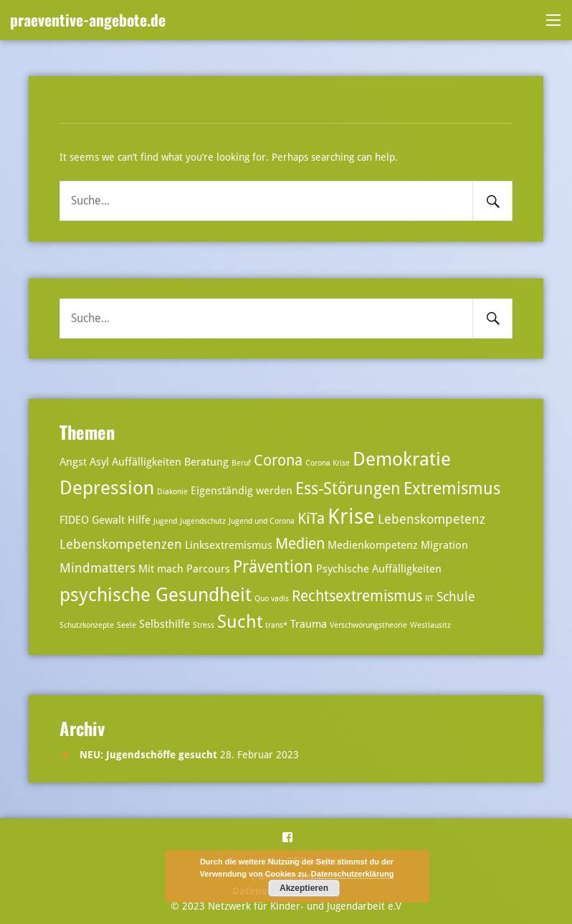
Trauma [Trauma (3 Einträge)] (309, 624)
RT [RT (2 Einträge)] (429, 599)
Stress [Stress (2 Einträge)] (204, 625)
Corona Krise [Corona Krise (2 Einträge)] (328, 463)
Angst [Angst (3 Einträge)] (73, 462)
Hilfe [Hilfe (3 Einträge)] (139, 520)
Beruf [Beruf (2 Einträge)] (241, 463)
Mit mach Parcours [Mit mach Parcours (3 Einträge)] (184, 569)
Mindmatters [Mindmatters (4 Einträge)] (97, 568)
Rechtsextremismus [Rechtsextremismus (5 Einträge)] (357, 596)
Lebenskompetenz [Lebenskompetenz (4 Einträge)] (432, 519)
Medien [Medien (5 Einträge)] (300, 544)
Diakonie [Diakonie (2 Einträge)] (172, 492)
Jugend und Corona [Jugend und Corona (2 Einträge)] (262, 521)
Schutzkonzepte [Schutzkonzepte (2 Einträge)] (87, 625)
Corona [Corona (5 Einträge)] (278, 461)
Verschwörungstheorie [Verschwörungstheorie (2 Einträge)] (368, 625)
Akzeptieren (304, 888)
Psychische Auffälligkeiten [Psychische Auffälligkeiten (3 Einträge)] (379, 569)
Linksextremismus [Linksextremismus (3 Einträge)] (229, 545)
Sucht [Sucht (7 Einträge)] (240, 622)
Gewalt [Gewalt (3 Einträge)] (108, 520)
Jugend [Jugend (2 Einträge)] (165, 521)
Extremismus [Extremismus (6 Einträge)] (452, 489)
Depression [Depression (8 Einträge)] (107, 487)
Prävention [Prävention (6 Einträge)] (273, 567)
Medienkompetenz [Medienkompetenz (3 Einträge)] (373, 545)
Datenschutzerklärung (353, 874)
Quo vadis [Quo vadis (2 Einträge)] (272, 599)
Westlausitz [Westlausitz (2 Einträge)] (430, 625)
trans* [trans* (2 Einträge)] (276, 625)
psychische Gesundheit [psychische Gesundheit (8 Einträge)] (156, 594)
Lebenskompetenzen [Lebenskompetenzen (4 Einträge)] (121, 544)
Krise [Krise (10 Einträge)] (351, 517)
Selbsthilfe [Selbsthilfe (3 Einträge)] (165, 624)
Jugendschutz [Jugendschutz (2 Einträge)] (203, 521)
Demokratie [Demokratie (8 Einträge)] (402, 459)
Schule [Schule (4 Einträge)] (456, 597)
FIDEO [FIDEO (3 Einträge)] (74, 520)
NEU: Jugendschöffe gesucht (148, 755)
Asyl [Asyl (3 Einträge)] (99, 462)
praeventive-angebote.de (88, 19)
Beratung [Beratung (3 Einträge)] (206, 462)
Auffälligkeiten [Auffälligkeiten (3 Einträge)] (147, 462)
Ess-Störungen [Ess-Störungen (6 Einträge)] (348, 489)
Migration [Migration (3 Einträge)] (444, 545)
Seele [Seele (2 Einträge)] (127, 625)
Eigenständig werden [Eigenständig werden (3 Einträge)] (242, 491)
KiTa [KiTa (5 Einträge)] (311, 519)
